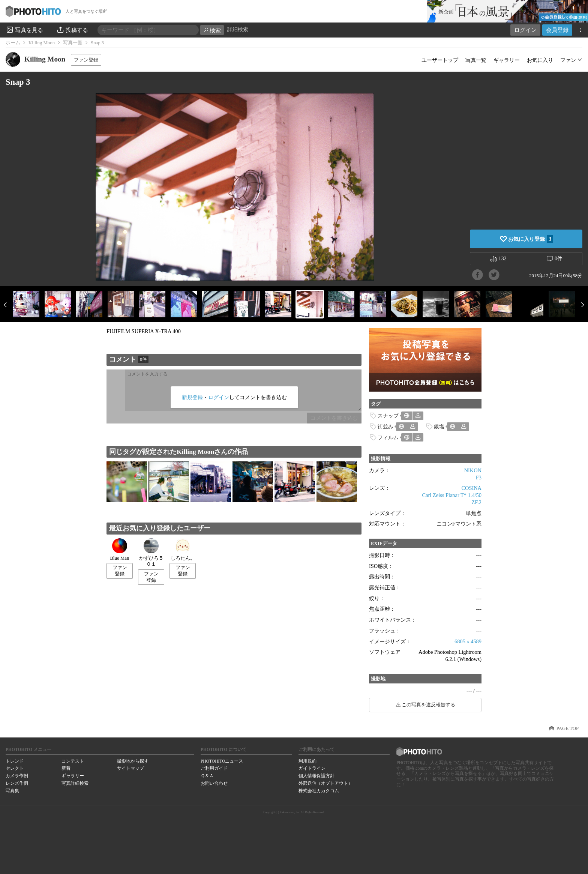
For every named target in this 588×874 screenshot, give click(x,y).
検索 (212, 30)
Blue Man (120, 550)
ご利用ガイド (214, 768)
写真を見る (24, 30)
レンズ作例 (17, 783)
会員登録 (557, 30)
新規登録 (192, 397)
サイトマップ (130, 768)
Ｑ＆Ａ (207, 776)
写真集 (12, 791)
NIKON (473, 470)
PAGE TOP (568, 728)
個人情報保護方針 (316, 776)
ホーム (13, 43)
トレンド (15, 761)
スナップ (388, 416)
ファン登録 (86, 60)
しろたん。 (183, 550)
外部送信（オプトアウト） (325, 783)
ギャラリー (507, 60)
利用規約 (307, 761)
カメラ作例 (17, 776)
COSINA (471, 488)
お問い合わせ (214, 783)
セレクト (15, 768)
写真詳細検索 (75, 783)
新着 (66, 768)
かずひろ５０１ (151, 553)
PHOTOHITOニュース (222, 761)
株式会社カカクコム (319, 791)
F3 (479, 478)
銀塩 (439, 426)
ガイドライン (312, 768)
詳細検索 (238, 29)
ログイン (525, 30)
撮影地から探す (133, 761)
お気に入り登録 (531, 239)
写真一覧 (73, 43)
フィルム (388, 437)
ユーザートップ (440, 60)
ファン (568, 60)
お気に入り (540, 60)
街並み (385, 426)
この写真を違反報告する (428, 705)
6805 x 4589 (468, 641)
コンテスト (73, 761)
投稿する (72, 30)
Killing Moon (42, 43)
